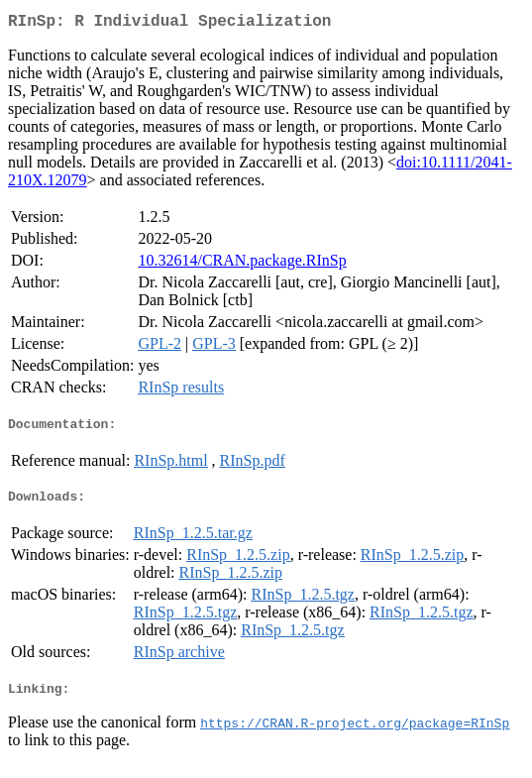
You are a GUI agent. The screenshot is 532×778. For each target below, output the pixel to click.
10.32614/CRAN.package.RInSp (242, 264)
